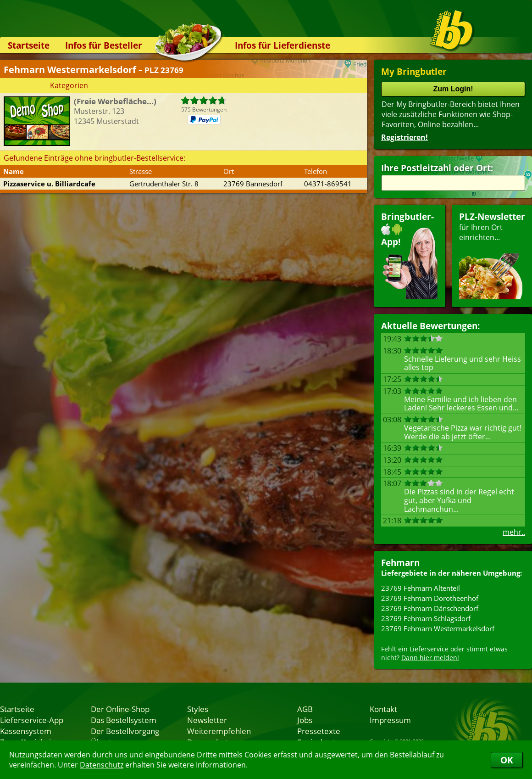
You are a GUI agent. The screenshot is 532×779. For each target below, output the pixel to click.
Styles (198, 709)
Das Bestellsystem (124, 720)
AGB (305, 709)
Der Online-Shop (120, 709)
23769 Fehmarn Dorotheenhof (430, 598)
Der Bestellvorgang (125, 731)
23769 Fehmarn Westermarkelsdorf (438, 628)
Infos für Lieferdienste (283, 45)
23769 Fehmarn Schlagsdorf (426, 618)
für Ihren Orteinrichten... (492, 255)
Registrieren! (405, 137)
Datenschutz (102, 765)
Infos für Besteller (104, 45)
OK (507, 760)
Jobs (305, 720)
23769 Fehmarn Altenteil (421, 588)
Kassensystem (26, 731)
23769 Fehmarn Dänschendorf (430, 608)
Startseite (29, 45)
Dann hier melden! (430, 658)
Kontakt (383, 709)
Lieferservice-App (32, 720)
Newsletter (207, 720)
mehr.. (514, 532)
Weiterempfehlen (219, 731)
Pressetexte (319, 731)
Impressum (390, 720)
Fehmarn (400, 563)
